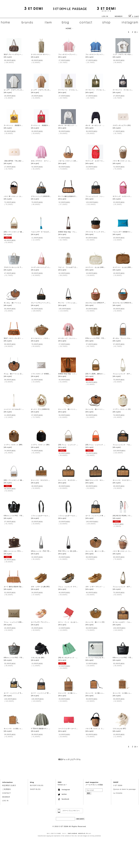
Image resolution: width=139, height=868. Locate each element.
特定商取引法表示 (9, 785)
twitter (62, 794)
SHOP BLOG (35, 789)
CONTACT (7, 793)
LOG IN (105, 16)
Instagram (64, 790)
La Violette (118, 793)
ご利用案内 (7, 789)
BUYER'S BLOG (37, 785)
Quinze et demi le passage (125, 789)
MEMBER (119, 16)
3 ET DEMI (118, 785)
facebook (64, 799)
